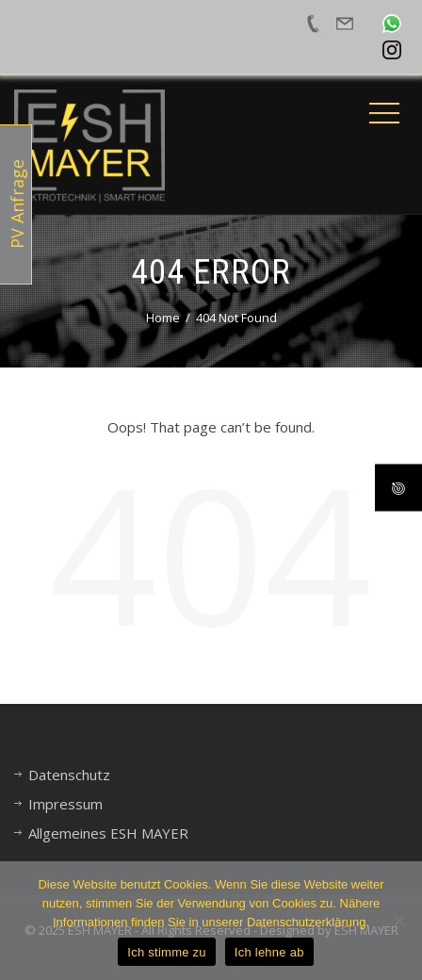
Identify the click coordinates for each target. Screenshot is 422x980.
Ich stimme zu (166, 952)
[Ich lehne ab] (398, 921)
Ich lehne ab (269, 952)
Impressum (65, 804)
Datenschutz (69, 775)
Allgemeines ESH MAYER (108, 833)
